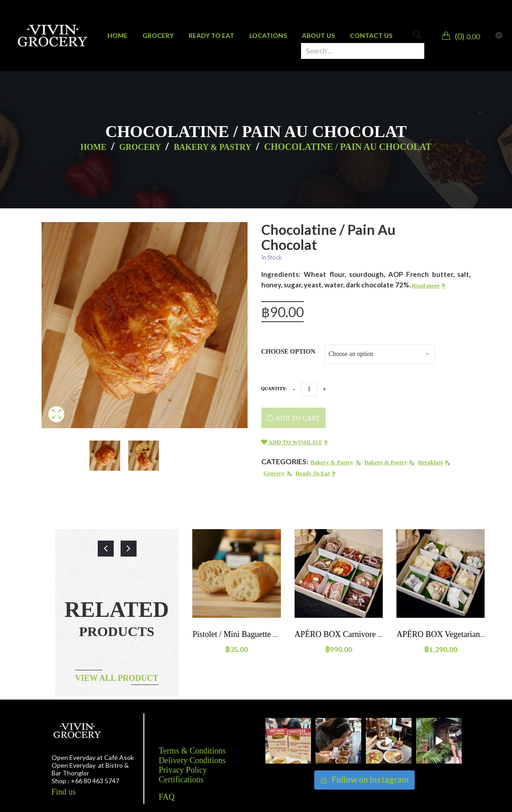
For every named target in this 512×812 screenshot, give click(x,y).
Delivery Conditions (193, 760)
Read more (426, 285)
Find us (64, 792)
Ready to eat (313, 473)
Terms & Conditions (193, 751)
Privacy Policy (183, 770)
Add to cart (298, 418)
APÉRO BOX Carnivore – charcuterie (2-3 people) (380, 634)
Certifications (181, 780)
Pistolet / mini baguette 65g (239, 634)
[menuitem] (117, 36)
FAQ (167, 797)
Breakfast (430, 462)
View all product (117, 678)
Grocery (140, 147)
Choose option (288, 352)
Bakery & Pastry (212, 147)
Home (93, 147)
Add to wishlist (292, 442)
